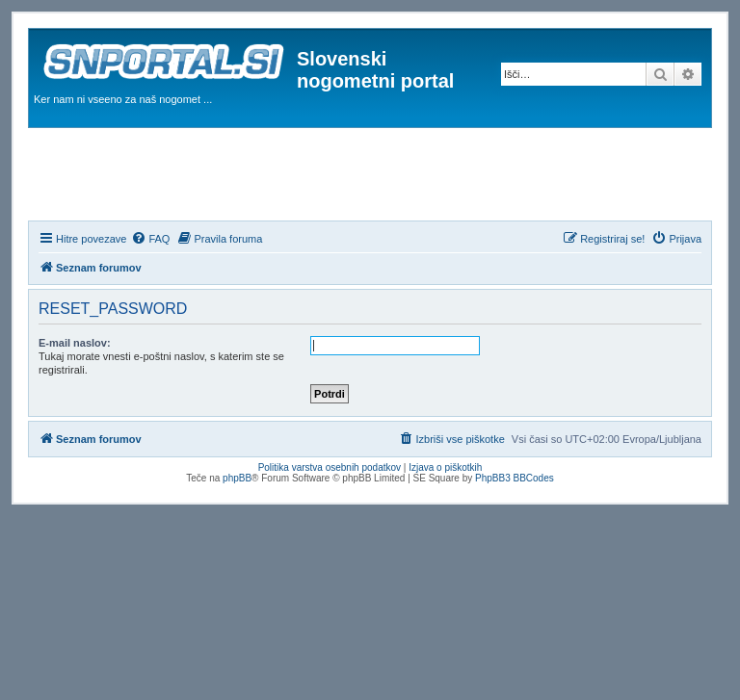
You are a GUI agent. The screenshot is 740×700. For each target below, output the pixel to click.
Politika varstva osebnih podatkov (330, 467)
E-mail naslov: (75, 343)
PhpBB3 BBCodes (515, 478)
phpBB (237, 478)
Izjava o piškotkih (445, 467)
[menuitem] (150, 239)
